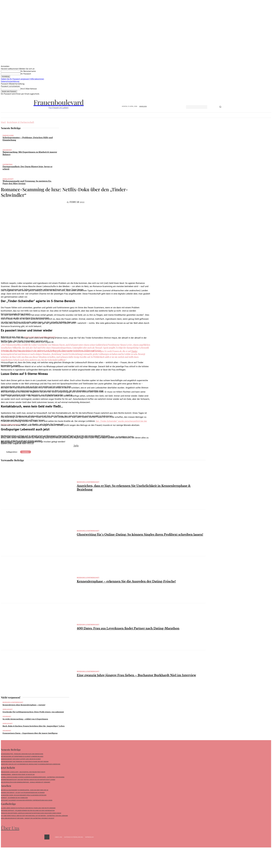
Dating (26, 452)
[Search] (220, 107)
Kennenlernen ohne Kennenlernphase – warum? (24, 705)
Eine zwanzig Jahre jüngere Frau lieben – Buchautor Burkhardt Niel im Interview (136, 675)
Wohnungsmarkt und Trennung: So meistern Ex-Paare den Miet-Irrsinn (25, 762)
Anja (76, 445)
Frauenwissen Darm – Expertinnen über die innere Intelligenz (30, 733)
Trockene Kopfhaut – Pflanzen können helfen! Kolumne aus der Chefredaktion (28, 811)
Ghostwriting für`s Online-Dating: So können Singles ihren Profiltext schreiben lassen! (140, 535)
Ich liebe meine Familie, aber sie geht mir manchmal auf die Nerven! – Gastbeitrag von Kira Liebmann (34, 816)
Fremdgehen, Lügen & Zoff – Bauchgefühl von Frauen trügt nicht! (23, 772)
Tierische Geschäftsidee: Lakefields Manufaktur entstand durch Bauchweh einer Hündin (31, 813)
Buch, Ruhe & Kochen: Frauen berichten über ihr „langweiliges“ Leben (34, 726)
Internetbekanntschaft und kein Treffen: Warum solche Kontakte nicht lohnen (28, 780)
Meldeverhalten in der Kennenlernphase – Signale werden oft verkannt (26, 782)
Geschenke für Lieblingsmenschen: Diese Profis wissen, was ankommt (33, 712)
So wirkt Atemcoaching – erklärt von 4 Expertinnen (25, 719)
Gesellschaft (8, 179)
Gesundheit (7, 150)
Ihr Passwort (26, 74)
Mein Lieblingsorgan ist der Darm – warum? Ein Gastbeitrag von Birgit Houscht (28, 818)
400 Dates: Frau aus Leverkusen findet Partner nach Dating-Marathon (128, 628)
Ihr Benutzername (28, 71)
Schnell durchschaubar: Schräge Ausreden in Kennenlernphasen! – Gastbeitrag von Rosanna (33, 777)
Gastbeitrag (8, 164)
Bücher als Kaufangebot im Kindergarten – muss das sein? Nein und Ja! (25, 790)
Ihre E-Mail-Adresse (29, 89)
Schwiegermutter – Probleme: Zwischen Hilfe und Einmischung (22, 754)
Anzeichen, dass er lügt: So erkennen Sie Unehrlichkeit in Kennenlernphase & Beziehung (31, 764)
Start (3, 122)
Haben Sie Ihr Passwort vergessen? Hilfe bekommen (22, 79)
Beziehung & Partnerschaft (21, 122)
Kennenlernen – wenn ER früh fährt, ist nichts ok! (18, 775)
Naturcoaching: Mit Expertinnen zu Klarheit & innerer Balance (22, 756)
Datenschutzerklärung (10, 81)
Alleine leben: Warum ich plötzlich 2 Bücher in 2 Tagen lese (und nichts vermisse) (28, 808)
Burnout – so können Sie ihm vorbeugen (14, 798)
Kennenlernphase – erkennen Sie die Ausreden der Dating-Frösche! (126, 581)
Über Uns (10, 828)
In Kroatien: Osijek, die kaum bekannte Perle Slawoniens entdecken (24, 795)
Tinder (134, 351)
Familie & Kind (8, 135)
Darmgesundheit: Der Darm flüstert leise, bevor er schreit (21, 759)
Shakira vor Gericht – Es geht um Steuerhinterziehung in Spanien (23, 793)
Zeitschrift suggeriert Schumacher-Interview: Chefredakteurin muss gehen (27, 800)
